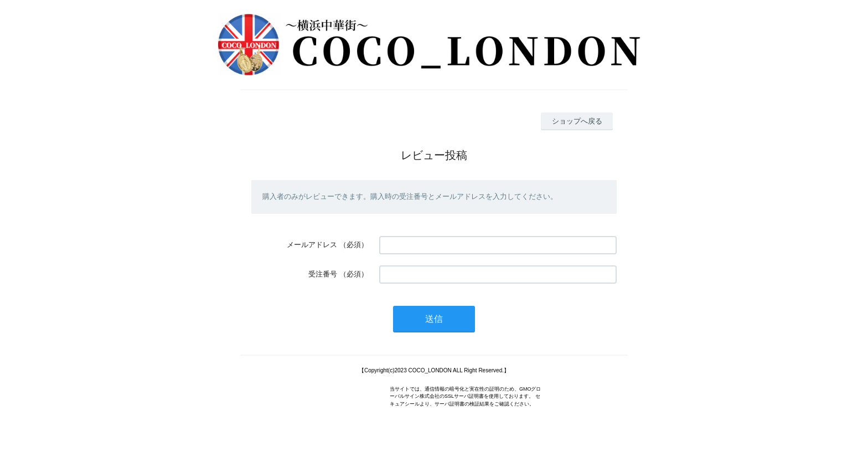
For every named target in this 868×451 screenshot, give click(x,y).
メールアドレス (312, 245)
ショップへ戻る (577, 121)
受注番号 (323, 274)
